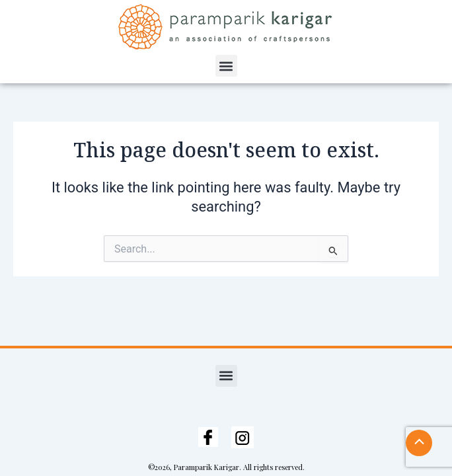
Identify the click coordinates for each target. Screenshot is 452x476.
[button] (226, 66)
